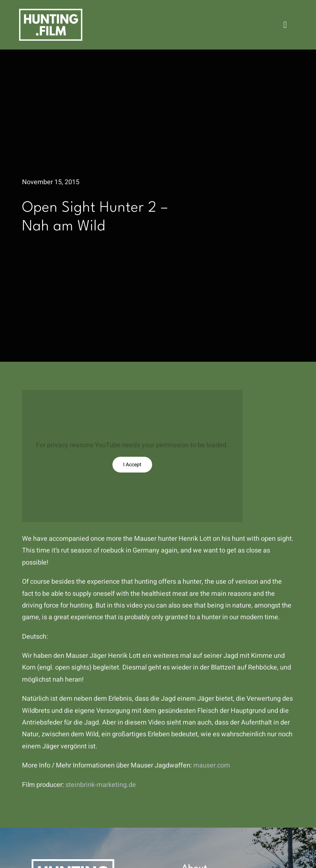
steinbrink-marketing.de (101, 785)
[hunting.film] (51, 12)
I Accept (132, 465)
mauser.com (212, 765)
